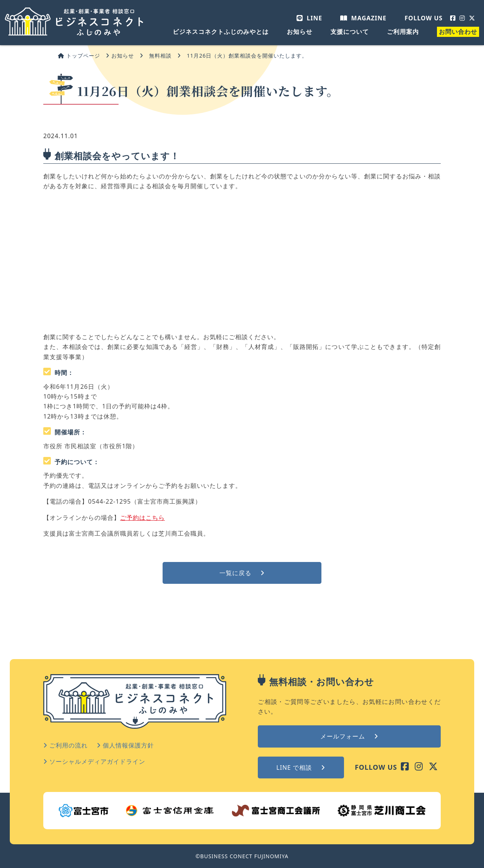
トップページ (79, 56)
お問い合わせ (458, 32)
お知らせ (300, 32)
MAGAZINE (363, 18)
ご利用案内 (403, 32)
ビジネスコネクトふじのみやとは (221, 32)
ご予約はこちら (142, 518)
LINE (309, 18)
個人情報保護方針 (125, 745)
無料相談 (160, 56)
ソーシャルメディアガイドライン (94, 761)
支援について (350, 32)
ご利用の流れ (65, 745)
